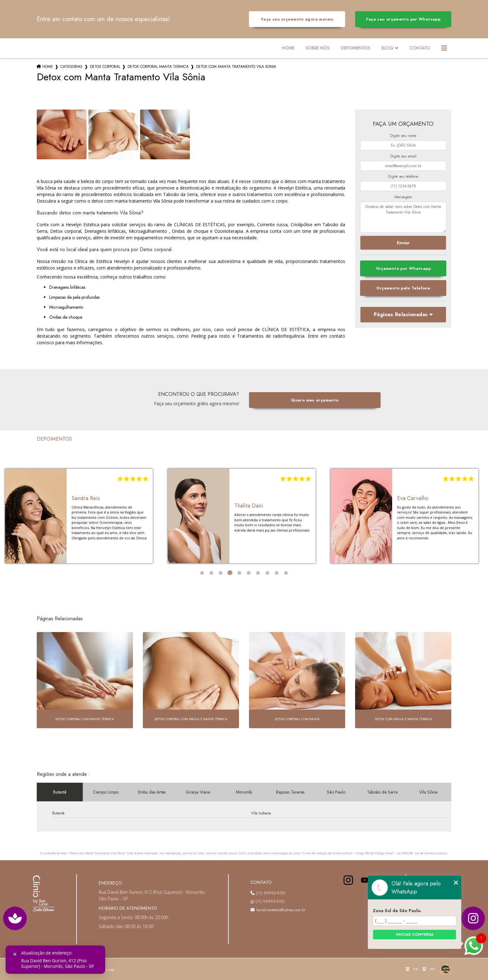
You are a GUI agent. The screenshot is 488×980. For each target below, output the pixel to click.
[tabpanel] (79, 516)
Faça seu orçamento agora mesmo (297, 19)
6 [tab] (249, 573)
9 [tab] (277, 573)
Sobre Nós (318, 48)
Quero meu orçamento (315, 400)
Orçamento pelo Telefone (403, 288)
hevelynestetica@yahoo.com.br (278, 910)
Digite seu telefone (403, 176)
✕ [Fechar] (15, 954)
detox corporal (105, 67)
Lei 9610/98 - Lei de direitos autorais (422, 853)
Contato (420, 48)
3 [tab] (221, 573)
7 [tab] (258, 573)
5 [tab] (239, 573)
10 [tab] (286, 573)
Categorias (71, 67)
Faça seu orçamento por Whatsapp (403, 19)
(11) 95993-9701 (268, 893)
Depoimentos (356, 48)
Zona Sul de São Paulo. (397, 911)
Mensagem (403, 197)
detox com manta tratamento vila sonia (236, 67)
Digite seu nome (403, 136)
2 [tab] (211, 573)
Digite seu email (403, 156)
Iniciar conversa (415, 935)
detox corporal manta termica (158, 67)
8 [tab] (267, 573)
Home (288, 48)
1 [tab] (202, 573)
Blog (387, 48)
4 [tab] (230, 573)
